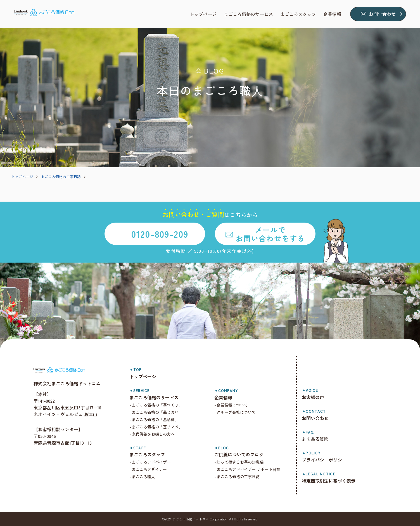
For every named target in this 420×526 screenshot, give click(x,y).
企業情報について (232, 405)
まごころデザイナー (149, 469)
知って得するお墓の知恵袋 (240, 462)
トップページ (22, 177)
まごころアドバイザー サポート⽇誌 (248, 469)
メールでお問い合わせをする (270, 234)
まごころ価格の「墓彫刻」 (155, 419)
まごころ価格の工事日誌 (61, 177)
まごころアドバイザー (151, 462)
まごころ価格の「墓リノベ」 (157, 427)
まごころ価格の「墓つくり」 (157, 405)
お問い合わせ (382, 14)
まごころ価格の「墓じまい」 (157, 412)
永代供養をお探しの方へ (153, 434)
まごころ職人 (143, 477)
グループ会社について (236, 412)
